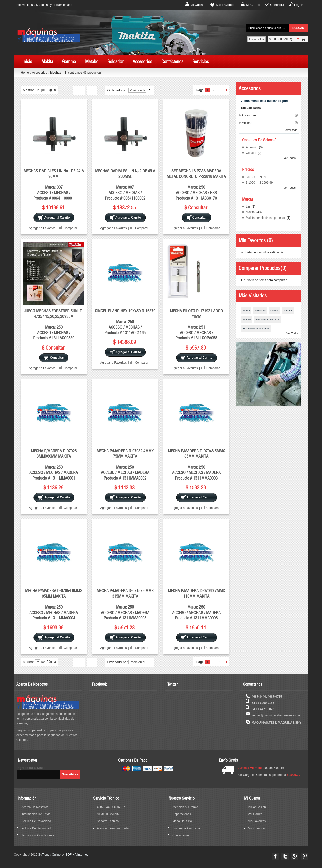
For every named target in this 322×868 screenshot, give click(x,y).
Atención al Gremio (185, 807)
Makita (251, 212)
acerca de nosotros (35, 807)
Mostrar (28, 90)
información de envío (36, 814)
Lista (92, 91)
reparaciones (182, 814)
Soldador (288, 311)
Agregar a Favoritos (42, 228)
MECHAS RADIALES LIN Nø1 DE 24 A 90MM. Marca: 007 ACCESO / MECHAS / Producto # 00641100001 (54, 185)
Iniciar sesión (257, 807)
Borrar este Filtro (296, 115)
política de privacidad (36, 821)
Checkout (277, 5)
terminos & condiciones (38, 835)
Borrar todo (290, 130)
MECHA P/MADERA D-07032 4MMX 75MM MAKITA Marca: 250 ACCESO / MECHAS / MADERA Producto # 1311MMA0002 (125, 464)
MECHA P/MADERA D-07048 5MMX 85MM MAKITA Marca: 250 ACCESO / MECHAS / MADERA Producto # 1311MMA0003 (196, 464)
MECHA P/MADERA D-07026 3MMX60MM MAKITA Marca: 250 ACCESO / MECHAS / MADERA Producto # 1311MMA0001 (54, 464)
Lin (248, 207)
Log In (299, 5)
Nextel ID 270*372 (109, 814)
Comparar (71, 228)
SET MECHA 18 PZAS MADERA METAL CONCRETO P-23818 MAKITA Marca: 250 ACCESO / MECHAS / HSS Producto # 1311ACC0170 (196, 185)
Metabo (247, 320)
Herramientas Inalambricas (257, 329)
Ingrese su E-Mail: (31, 768)
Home (25, 73)
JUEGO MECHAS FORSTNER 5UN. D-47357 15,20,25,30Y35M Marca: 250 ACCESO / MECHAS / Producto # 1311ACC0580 (54, 324)
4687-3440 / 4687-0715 (113, 807)
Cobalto (251, 153)
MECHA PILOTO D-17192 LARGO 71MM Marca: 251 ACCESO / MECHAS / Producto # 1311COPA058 (196, 324)
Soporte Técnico (108, 821)
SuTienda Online (49, 855)
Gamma (274, 311)
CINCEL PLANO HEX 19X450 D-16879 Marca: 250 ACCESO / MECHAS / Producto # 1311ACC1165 (125, 322)
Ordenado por (117, 90)
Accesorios (40, 73)
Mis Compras (257, 828)
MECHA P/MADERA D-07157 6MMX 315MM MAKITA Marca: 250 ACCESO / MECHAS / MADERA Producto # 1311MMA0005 (125, 604)
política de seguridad (36, 828)
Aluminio (252, 147)
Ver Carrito (255, 814)
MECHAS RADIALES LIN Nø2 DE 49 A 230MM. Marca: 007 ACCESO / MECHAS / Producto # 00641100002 (125, 185)
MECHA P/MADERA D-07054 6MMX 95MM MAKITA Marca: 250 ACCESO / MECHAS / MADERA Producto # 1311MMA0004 (54, 604)
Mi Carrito (253, 5)
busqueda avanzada (186, 828)
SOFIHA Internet (77, 855)
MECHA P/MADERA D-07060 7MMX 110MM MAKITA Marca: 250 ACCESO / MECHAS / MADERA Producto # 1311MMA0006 (196, 604)
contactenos (181, 835)
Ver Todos (289, 158)
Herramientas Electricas (267, 320)
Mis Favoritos (226, 5)
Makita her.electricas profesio (266, 218)
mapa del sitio (182, 821)
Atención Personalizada (113, 828)
